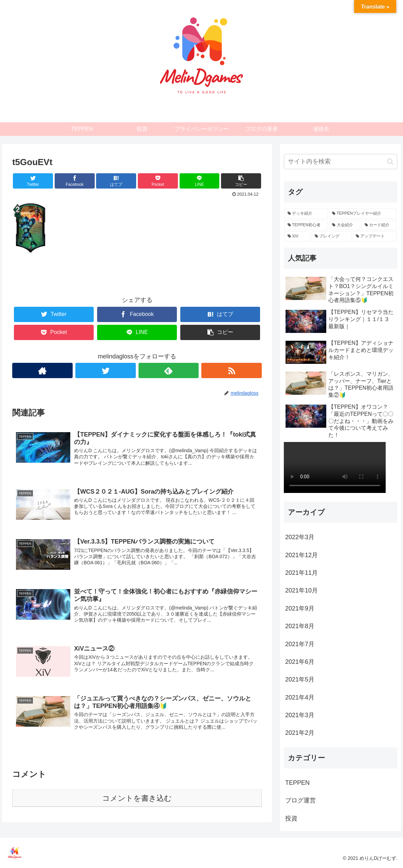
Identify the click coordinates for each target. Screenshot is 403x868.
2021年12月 (301, 555)
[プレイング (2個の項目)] (332, 236)
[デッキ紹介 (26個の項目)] (306, 214)
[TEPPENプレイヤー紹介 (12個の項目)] (363, 214)
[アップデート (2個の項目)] (375, 236)
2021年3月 (300, 715)
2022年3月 (300, 537)
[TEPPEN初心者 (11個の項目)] (306, 225)
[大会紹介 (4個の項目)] (344, 225)
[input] (341, 162)
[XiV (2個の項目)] (297, 236)
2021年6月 (300, 662)
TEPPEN (297, 783)
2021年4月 (300, 697)
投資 (291, 818)
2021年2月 (300, 733)
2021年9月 (300, 608)
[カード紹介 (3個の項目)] (379, 225)
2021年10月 (301, 590)
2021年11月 (301, 573)
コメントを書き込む (137, 802)
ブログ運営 (300, 800)
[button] (390, 162)
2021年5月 (300, 679)
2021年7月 (300, 644)
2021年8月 (300, 626)
